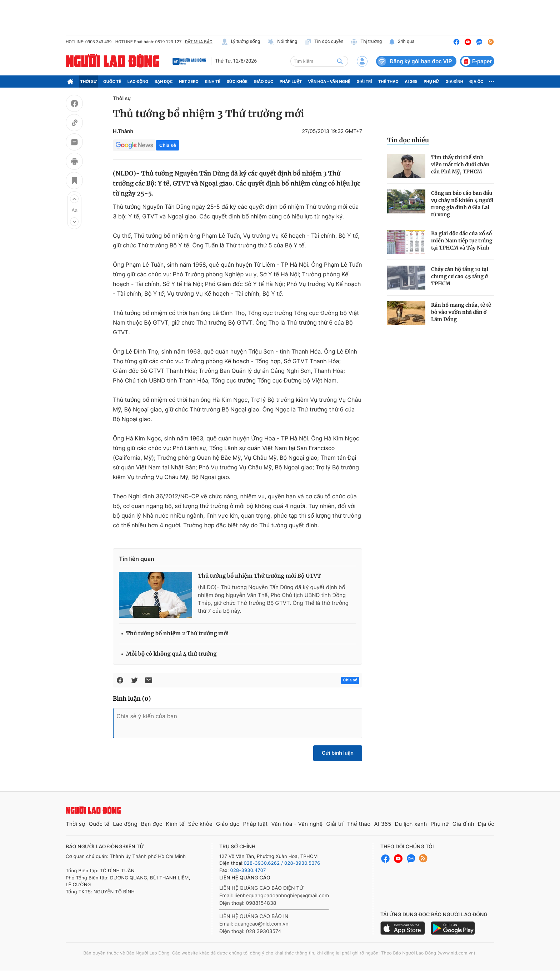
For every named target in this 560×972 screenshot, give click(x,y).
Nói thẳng (282, 42)
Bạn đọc (164, 82)
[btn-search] (340, 61)
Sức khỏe (237, 82)
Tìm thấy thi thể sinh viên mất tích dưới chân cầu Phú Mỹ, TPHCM (460, 164)
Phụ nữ (431, 82)
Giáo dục (264, 82)
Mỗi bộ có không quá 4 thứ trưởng (171, 654)
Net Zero (189, 82)
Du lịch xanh (411, 824)
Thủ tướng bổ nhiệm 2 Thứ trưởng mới (177, 634)
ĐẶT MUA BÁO (198, 42)
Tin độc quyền (324, 42)
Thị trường (366, 42)
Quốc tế (112, 82)
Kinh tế (213, 82)
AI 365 (411, 82)
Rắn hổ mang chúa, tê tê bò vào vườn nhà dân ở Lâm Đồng (461, 312)
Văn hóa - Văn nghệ (329, 82)
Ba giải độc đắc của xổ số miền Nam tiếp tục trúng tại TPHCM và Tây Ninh (462, 241)
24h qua (402, 42)
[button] (74, 199)
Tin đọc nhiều (408, 140)
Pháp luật (291, 82)
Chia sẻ (167, 145)
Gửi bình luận (338, 753)
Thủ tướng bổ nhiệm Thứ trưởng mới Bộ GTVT (259, 576)
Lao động (138, 82)
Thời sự (89, 82)
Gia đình (454, 82)
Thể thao (388, 82)
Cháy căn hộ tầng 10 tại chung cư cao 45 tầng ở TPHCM (460, 276)
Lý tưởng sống (241, 42)
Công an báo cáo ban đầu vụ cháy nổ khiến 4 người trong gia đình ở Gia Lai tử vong (462, 204)
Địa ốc (477, 82)
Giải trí (364, 82)
